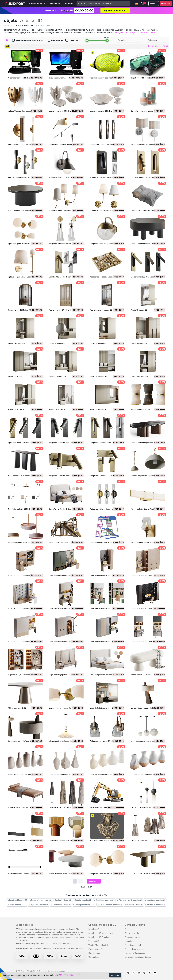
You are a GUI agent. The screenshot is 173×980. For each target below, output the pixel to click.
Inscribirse (166, 4)
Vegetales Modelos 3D (155, 900)
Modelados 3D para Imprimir (101, 933)
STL (136, 33)
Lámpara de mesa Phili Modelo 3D (62, 144)
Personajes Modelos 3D (40, 900)
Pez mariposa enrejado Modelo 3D (104, 78)
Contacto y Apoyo (135, 925)
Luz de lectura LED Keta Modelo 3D (144, 277)
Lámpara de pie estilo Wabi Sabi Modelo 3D (25, 741)
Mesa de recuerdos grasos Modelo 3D (146, 443)
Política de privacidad (134, 949)
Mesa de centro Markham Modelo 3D (145, 244)
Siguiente (94, 881)
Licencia (128, 941)
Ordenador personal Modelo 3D (21, 78)
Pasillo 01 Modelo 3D (98, 409)
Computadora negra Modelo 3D (61, 78)
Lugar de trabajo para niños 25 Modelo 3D (107, 575)
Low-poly (72, 41)
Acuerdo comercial (133, 945)
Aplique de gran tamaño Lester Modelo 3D (25, 277)
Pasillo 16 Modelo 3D (139, 310)
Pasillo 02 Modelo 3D (58, 409)
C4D (141, 33)
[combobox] (129, 40)
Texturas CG (94, 941)
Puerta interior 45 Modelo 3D (20, 310)
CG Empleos (94, 957)
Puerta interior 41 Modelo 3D (101, 310)
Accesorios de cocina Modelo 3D (103, 277)
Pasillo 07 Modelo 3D (57, 376)
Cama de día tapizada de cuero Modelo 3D (25, 807)
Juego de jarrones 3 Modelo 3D (61, 111)
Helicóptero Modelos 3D (84, 905)
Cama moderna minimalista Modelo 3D (146, 210)
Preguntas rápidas (132, 937)
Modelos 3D (94, 929)
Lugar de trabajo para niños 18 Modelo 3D (65, 642)
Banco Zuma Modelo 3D (140, 675)
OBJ (122, 33)
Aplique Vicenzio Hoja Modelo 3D (21, 111)
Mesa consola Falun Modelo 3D (21, 476)
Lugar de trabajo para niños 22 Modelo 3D (66, 608)
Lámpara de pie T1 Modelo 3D (61, 807)
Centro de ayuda (132, 933)
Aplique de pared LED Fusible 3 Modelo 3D (106, 443)
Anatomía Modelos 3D (155, 905)
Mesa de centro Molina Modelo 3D (22, 210)
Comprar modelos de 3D (102, 925)
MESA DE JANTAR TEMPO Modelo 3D (145, 874)
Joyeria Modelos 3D (17, 905)
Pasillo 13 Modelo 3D (57, 343)
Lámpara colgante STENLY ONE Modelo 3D (147, 807)
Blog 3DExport (95, 953)
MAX (117, 33)
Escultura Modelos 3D (17, 900)
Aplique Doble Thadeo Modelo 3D (21, 144)
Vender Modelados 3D (98, 945)
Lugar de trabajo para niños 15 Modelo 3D (106, 642)
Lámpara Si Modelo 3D (140, 841)
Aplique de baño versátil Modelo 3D (104, 741)
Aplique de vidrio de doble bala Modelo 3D (106, 509)
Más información (66, 975)
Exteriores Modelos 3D (104, 900)
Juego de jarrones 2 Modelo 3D (102, 111)
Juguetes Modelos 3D (39, 905)
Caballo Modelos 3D (82, 900)
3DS (131, 33)
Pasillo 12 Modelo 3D (98, 343)
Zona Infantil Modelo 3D (58, 542)
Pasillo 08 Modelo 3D (17, 376)
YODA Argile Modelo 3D (17, 708)
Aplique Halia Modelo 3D (140, 409)
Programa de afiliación (98, 949)
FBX (127, 33)
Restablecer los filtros (158, 46)
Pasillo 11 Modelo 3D (139, 343)
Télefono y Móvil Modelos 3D (130, 900)
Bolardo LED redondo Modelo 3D (103, 144)
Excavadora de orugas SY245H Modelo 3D (107, 807)
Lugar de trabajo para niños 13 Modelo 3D (25, 675)
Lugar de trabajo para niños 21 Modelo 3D (106, 608)
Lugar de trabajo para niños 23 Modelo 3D (25, 608)
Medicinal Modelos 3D (61, 905)
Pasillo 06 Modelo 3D (98, 376)
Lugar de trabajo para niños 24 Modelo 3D (147, 575)
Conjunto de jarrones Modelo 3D (144, 111)
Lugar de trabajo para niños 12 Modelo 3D (65, 675)
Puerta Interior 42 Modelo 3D (60, 310)
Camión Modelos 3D (134, 905)
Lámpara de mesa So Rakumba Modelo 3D (66, 841)
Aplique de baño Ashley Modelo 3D (144, 542)
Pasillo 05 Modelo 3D (139, 376)
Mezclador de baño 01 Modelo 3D (21, 509)
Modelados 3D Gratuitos (99, 937)
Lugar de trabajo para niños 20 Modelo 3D (147, 608)
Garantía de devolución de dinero (139, 957)
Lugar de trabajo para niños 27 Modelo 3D (25, 575)
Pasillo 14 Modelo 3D (16, 343)
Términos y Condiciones (135, 953)
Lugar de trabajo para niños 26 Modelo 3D (66, 575)
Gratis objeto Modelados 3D (28, 41)
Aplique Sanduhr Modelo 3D (19, 177)
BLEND (147, 33)
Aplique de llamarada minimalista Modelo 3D (66, 244)
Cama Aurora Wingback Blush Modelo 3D (65, 509)
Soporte (128, 929)
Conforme (115, 975)
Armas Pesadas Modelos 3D (110, 905)
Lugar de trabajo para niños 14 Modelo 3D (147, 642)
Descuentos (55, 41)
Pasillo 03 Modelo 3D (17, 409)
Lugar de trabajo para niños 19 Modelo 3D (25, 642)
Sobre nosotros (24, 925)
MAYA (154, 33)
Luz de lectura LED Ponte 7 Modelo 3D (146, 177)
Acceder (154, 4)
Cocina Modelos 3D (62, 900)
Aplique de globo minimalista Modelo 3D (106, 874)
